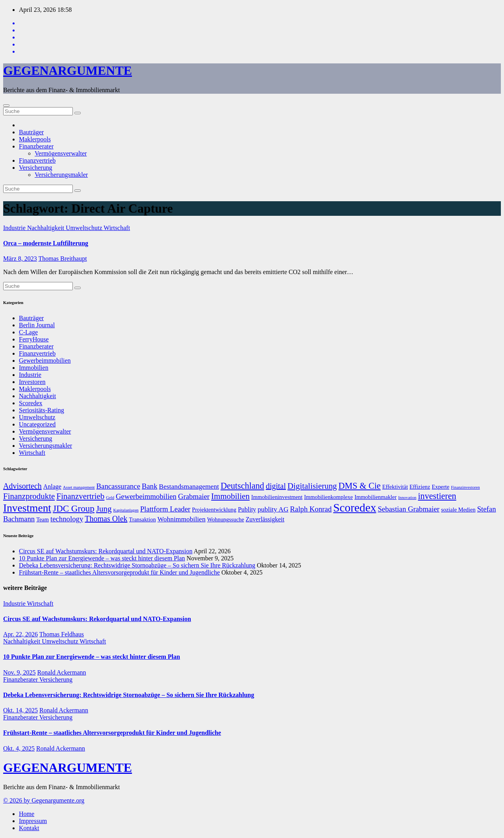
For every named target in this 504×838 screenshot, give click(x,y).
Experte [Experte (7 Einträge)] (440, 487)
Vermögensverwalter (61, 153)
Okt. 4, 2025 (19, 748)
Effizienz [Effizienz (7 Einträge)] (420, 487)
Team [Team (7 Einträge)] (43, 519)
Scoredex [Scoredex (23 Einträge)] (355, 508)
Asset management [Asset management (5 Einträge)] (79, 487)
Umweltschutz (85, 228)
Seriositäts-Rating (42, 410)
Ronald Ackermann (62, 672)
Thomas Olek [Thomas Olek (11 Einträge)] (106, 519)
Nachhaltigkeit (46, 228)
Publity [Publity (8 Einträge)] (247, 509)
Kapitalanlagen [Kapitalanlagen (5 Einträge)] (126, 510)
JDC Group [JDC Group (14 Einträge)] (74, 508)
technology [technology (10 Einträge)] (67, 519)
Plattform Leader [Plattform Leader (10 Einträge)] (165, 509)
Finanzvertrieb (37, 160)
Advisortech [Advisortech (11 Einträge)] (22, 486)
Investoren (32, 382)
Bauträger (31, 132)
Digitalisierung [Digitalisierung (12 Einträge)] (312, 486)
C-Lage (28, 332)
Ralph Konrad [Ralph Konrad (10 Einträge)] (311, 509)
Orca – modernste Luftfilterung (46, 243)
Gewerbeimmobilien (45, 361)
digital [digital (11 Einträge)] (276, 486)
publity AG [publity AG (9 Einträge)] (273, 509)
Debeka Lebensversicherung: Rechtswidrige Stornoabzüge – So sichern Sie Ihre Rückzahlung (137, 565)
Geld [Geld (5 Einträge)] (110, 498)
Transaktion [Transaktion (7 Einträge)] (143, 519)
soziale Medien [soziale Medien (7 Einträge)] (458, 510)
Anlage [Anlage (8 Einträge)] (52, 487)
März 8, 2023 (20, 259)
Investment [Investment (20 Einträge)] (27, 508)
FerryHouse (34, 339)
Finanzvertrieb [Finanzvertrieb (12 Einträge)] (80, 496)
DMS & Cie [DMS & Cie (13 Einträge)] (360, 486)
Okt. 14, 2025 (20, 710)
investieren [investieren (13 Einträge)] (437, 496)
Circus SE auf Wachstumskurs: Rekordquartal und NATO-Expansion (106, 551)
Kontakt (29, 828)
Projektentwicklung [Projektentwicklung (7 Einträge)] (214, 510)
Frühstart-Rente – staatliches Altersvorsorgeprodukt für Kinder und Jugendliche (119, 572)
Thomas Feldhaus (62, 634)
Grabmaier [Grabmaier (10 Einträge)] (194, 496)
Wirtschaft (117, 228)
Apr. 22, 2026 (20, 634)
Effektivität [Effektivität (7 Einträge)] (395, 487)
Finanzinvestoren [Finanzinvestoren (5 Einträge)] (465, 487)
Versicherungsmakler (61, 175)
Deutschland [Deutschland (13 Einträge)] (242, 486)
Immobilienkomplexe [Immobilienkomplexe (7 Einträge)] (328, 497)
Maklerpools (35, 139)
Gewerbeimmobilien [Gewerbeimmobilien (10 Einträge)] (146, 496)
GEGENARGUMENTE (68, 70)
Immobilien (34, 368)
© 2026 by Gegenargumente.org (44, 800)
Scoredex (31, 403)
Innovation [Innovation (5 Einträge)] (407, 498)
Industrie (15, 228)
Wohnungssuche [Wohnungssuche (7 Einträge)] (226, 519)
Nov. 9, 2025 (19, 672)
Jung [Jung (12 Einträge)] (104, 509)
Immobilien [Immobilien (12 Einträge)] (230, 496)
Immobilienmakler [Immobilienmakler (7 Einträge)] (375, 497)
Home (27, 814)
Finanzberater (36, 146)
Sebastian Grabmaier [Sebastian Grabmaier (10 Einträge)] (409, 509)
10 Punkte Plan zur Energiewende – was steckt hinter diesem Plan (102, 558)
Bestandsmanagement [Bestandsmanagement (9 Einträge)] (189, 486)
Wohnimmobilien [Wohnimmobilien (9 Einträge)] (182, 519)
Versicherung (35, 168)
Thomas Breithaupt (62, 259)
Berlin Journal (37, 325)
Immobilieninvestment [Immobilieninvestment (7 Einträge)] (277, 497)
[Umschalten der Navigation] (6, 106)
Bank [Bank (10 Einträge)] (150, 486)
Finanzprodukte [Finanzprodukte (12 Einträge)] (29, 496)
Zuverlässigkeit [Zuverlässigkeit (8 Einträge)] (265, 519)
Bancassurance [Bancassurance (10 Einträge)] (118, 486)
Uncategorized (37, 424)
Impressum (33, 821)
